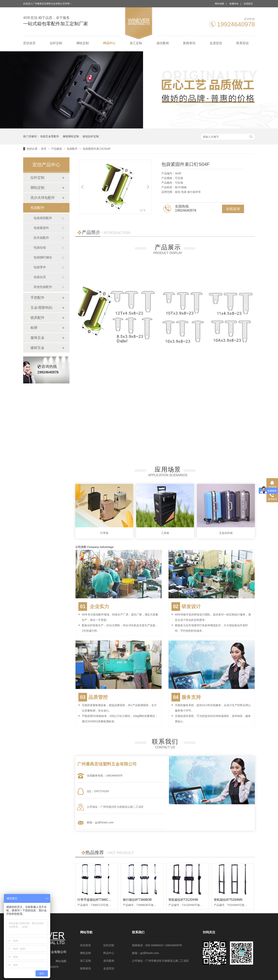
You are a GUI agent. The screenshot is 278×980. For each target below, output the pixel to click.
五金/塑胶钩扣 (41, 308)
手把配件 (37, 298)
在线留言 (248, 4)
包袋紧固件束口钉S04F (97, 149)
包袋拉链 (40, 248)
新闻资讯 (189, 43)
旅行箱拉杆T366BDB (137, 900)
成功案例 (163, 43)
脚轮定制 (83, 43)
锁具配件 (37, 318)
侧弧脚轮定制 (71, 136)
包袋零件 (40, 267)
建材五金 (37, 348)
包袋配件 (73, 149)
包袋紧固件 (41, 228)
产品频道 (57, 149)
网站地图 (220, 4)
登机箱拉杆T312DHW (183, 900)
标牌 (34, 328)
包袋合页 (40, 277)
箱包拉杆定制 (91, 136)
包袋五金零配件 (50, 136)
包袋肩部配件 (43, 218)
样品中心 (109, 43)
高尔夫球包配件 (43, 198)
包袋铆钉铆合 (43, 257)
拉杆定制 (56, 43)
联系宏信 (242, 43)
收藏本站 (234, 4)
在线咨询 (233, 209)
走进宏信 (216, 43)
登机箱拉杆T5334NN (228, 900)
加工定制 (136, 43)
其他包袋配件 (43, 287)
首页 (44, 149)
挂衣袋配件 (41, 238)
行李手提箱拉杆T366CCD (95, 900)
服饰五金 (37, 338)
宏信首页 (29, 43)
